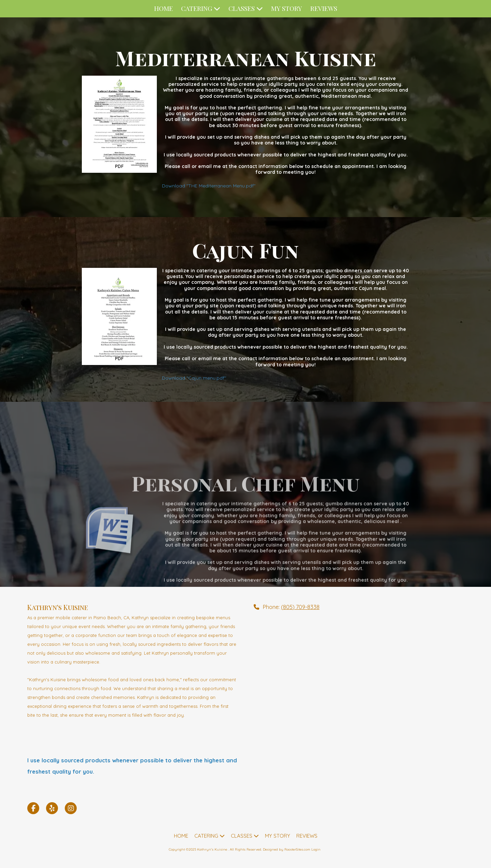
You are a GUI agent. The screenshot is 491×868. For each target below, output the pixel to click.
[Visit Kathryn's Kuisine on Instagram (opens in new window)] (71, 808)
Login (316, 849)
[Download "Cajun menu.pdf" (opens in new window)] (119, 316)
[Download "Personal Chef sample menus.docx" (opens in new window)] (119, 584)
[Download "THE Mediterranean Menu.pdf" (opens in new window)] (119, 124)
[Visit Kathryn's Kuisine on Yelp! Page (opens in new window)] (52, 808)
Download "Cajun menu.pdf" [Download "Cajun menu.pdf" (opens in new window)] (194, 378)
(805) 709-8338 (300, 607)
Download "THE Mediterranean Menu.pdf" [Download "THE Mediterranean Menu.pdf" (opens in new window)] (209, 186)
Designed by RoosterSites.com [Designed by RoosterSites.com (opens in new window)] (287, 849)
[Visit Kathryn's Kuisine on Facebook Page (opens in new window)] (33, 808)
